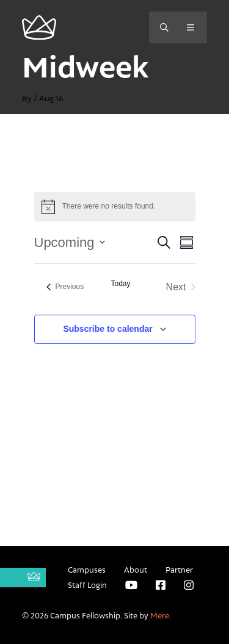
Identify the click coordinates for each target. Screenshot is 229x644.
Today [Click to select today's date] (120, 284)
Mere (160, 615)
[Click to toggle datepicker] (70, 242)
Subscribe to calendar (107, 329)
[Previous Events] (65, 287)
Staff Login (87, 585)
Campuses (87, 570)
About (136, 570)
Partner (179, 570)
